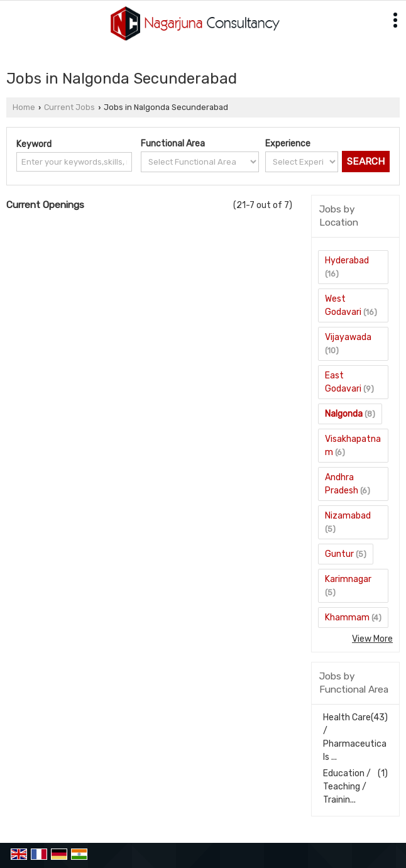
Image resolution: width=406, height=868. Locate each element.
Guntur (339, 554)
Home (24, 107)
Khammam (347, 618)
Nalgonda (344, 414)
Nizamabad (348, 516)
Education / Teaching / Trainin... (347, 787)
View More (372, 639)
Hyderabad (347, 261)
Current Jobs (69, 107)
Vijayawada (348, 337)
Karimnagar (348, 579)
